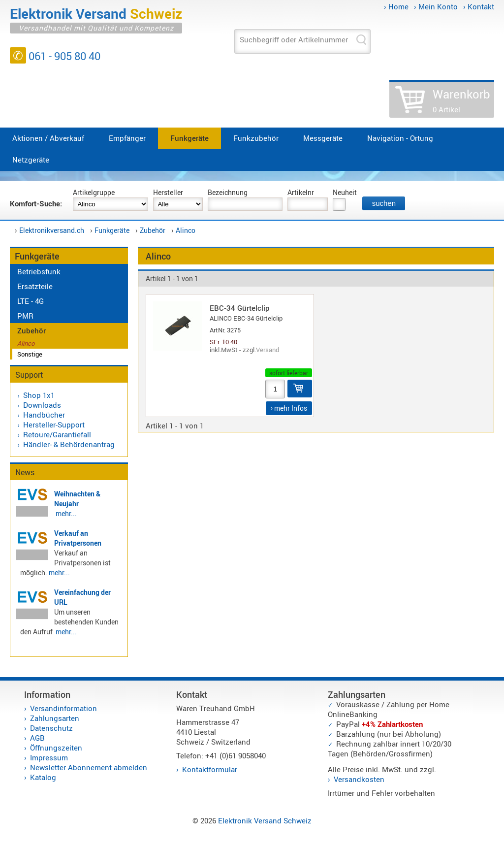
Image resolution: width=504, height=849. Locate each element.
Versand (268, 350)
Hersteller (168, 192)
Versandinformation (63, 708)
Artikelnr (301, 192)
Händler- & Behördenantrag (69, 444)
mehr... (66, 513)
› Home (396, 6)
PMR (25, 316)
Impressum (49, 757)
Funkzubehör (256, 138)
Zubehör (153, 230)
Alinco (186, 230)
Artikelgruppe (94, 192)
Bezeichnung (228, 192)
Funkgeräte (189, 138)
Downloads (42, 405)
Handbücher (44, 415)
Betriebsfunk (39, 271)
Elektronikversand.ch (52, 230)
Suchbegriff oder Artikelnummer (294, 39)
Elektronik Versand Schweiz (265, 820)
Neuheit (345, 192)
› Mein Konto (436, 6)
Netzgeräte (31, 160)
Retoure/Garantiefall (57, 434)
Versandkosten (359, 779)
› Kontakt (479, 6)
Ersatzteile (35, 286)
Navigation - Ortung (400, 138)
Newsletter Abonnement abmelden (89, 767)
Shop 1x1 (39, 395)
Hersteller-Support (54, 424)
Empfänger (127, 138)
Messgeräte (323, 138)
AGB (37, 738)
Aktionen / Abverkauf (48, 138)
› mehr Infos (289, 408)
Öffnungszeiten (56, 748)
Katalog (43, 777)
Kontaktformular (210, 769)
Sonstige (30, 354)
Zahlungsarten (55, 718)
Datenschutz (51, 728)
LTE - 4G (31, 301)
